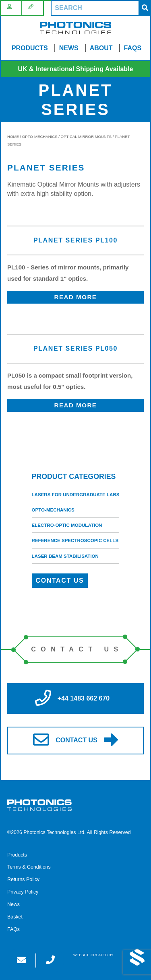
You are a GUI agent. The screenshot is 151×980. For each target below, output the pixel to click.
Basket (15, 917)
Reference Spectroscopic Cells (75, 540)
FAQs (133, 48)
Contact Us (60, 580)
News (69, 48)
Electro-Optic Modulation (67, 525)
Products (30, 48)
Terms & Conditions (29, 867)
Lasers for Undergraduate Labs (76, 495)
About (101, 48)
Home (13, 137)
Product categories (74, 477)
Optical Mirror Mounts (86, 137)
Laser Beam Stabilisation (65, 556)
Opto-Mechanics (40, 137)
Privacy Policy (23, 892)
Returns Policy (23, 879)
